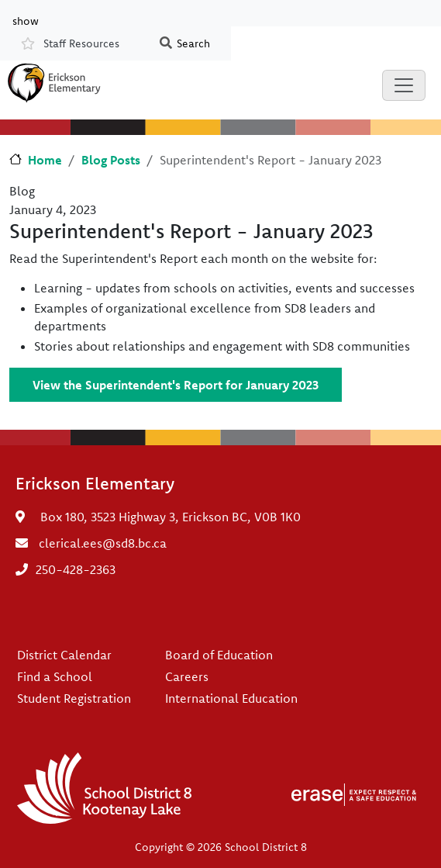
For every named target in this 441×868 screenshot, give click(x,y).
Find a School (55, 676)
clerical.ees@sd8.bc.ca (103, 543)
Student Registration (74, 698)
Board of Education (219, 655)
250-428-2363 (76, 569)
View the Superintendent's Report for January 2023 (176, 385)
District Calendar (64, 655)
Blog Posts (111, 160)
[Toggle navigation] (404, 85)
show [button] (26, 20)
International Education (231, 698)
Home (45, 160)
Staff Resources (81, 43)
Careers (187, 676)
